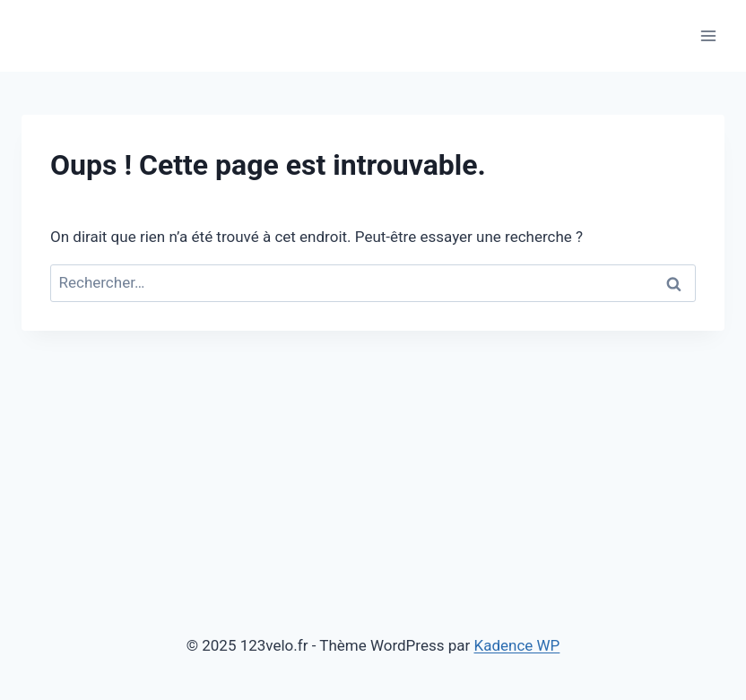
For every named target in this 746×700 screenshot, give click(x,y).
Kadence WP (517, 645)
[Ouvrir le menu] (708, 35)
